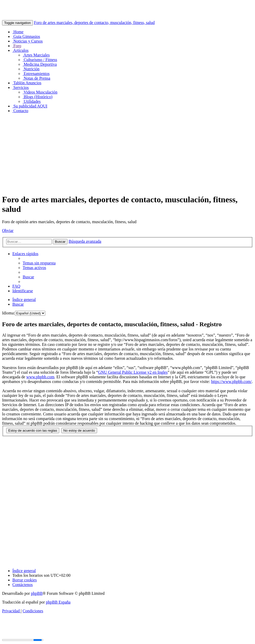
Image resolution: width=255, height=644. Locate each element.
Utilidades (32, 101)
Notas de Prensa (36, 78)
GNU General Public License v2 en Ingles (133, 372)
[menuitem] (39, 263)
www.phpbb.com (40, 377)
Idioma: (8, 313)
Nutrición (31, 69)
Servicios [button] (21, 87)
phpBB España (58, 602)
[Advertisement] (127, 153)
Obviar (8, 231)
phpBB (37, 593)
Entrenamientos (36, 74)
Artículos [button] (20, 50)
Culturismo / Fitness (40, 60)
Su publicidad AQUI (30, 106)
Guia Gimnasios (26, 36)
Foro (17, 46)
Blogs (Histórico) (38, 97)
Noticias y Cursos (28, 41)
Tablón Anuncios (27, 83)
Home (18, 32)
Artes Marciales (36, 55)
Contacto (20, 111)
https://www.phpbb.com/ (231, 382)
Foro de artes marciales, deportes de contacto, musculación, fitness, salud (94, 23)
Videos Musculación (40, 92)
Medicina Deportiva (40, 64)
